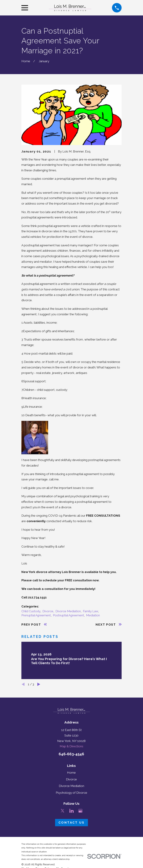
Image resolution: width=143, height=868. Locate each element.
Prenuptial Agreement (36, 615)
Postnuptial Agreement (68, 615)
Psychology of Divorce (71, 793)
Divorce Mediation (68, 611)
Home (71, 773)
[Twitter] (63, 811)
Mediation (93, 615)
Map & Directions (71, 746)
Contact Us (71, 823)
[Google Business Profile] (80, 811)
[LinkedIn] (71, 811)
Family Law (90, 611)
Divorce (48, 611)
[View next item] (39, 684)
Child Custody (31, 611)
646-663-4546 (71, 754)
